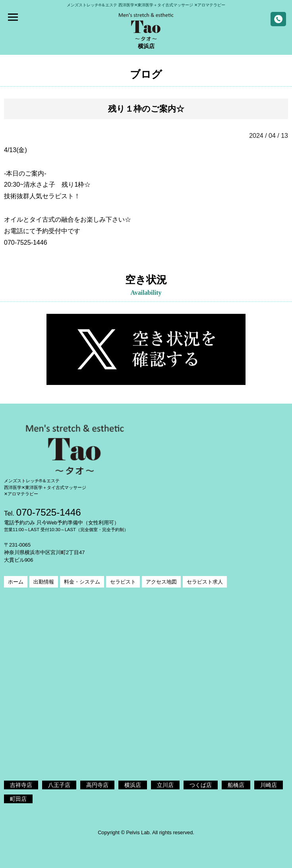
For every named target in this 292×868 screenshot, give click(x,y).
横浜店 (133, 785)
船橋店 (236, 785)
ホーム (16, 582)
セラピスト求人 (205, 582)
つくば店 (201, 785)
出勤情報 (44, 582)
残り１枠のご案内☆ (146, 109)
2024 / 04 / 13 (269, 136)
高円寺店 (97, 785)
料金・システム (82, 582)
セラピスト (123, 582)
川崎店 (269, 785)
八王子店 (59, 785)
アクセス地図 (161, 582)
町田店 (18, 799)
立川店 (165, 785)
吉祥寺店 (21, 785)
